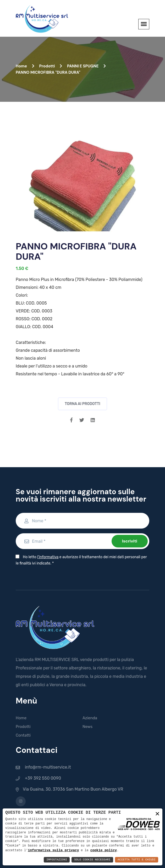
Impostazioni (57, 860)
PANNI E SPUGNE (86, 66)
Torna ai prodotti (82, 404)
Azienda (90, 718)
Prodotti (51, 66)
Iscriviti (130, 541)
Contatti (23, 735)
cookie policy (104, 850)
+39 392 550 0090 (43, 778)
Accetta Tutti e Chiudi (137, 860)
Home (25, 66)
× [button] (157, 814)
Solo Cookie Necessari (92, 860)
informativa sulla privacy (53, 850)
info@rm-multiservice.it (48, 767)
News (87, 727)
